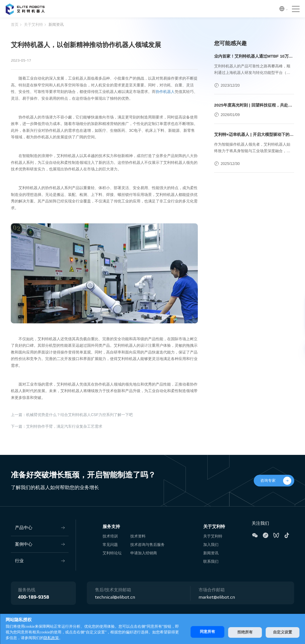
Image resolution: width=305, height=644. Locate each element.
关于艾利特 (33, 24)
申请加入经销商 (144, 553)
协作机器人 (165, 92)
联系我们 (211, 561)
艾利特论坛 (112, 553)
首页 (15, 24)
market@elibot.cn (218, 597)
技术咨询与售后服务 (147, 545)
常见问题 (110, 545)
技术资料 (138, 536)
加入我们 (211, 545)
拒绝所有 (243, 632)
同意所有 (204, 632)
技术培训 (110, 536)
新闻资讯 (56, 24)
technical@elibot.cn (116, 597)
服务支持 (111, 527)
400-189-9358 (33, 597)
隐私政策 (59, 638)
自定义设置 (282, 632)
